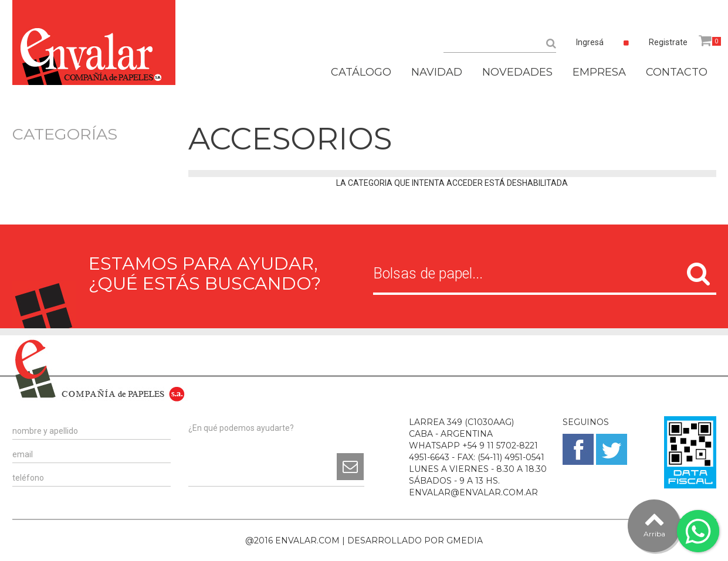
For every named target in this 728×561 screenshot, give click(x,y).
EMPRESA (599, 72)
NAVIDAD (437, 72)
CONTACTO (677, 72)
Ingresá (590, 42)
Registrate (668, 42)
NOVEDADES (517, 72)
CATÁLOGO (361, 72)
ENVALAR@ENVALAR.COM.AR (473, 492)
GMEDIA (465, 540)
